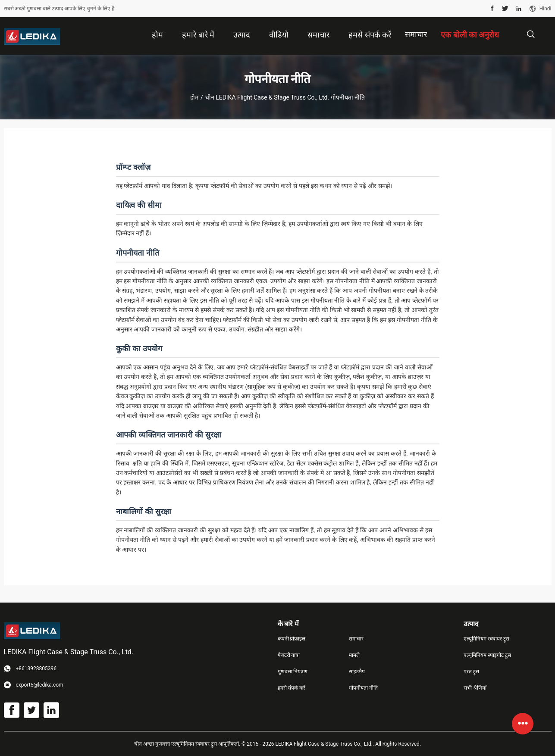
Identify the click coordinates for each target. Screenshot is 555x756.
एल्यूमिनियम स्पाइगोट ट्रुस (487, 655)
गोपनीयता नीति (363, 688)
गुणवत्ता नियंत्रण (293, 672)
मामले (354, 655)
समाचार (416, 34)
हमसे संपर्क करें (292, 688)
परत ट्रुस (471, 672)
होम (194, 97)
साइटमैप (357, 672)
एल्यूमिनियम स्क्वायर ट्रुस (486, 639)
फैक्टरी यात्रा (289, 655)
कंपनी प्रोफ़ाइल (292, 639)
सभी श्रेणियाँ (475, 688)
